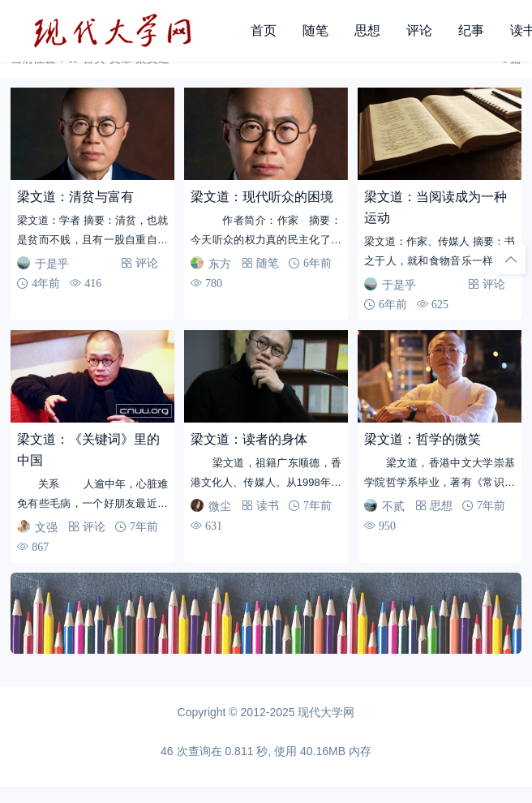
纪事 (471, 30)
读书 (268, 505)
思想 (367, 30)
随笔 (315, 30)
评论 (419, 30)
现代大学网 (326, 712)
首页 (264, 30)
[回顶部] (511, 260)
